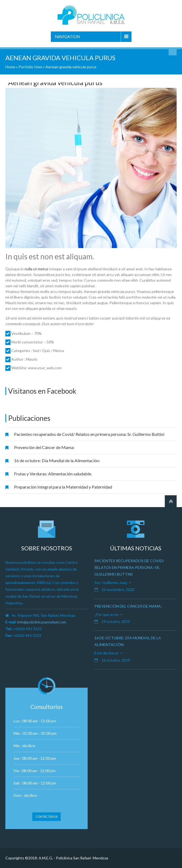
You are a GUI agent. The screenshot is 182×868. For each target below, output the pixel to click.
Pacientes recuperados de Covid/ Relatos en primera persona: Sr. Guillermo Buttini (89, 434)
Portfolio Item (30, 67)
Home (10, 67)
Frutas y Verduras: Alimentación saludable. (53, 474)
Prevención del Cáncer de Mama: (44, 447)
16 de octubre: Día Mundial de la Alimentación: (57, 460)
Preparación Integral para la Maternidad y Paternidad (63, 487)
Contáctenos (47, 817)
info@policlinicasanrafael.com (42, 622)
